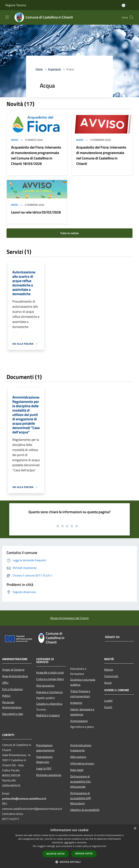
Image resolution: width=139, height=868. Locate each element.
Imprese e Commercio (49, 692)
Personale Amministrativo (12, 705)
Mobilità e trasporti (48, 715)
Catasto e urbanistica (49, 704)
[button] (69, 862)
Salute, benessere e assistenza (82, 712)
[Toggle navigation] (7, 17)
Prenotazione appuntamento (45, 748)
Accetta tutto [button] (56, 854)
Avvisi (15, 140)
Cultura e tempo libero (50, 679)
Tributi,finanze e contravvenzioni (80, 694)
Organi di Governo (13, 670)
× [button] (135, 829)
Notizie (109, 670)
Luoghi (108, 701)
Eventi (108, 707)
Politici (6, 696)
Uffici (5, 683)
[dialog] (69, 846)
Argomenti (54, 69)
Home (39, 69)
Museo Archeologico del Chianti (70, 618)
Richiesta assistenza (49, 775)
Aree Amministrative (15, 676)
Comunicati (111, 676)
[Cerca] (131, 17)
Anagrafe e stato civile (50, 672)
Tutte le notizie (69, 233)
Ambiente (76, 703)
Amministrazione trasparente (81, 748)
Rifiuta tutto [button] (84, 854)
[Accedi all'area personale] (124, 5)
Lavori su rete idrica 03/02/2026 (36, 212)
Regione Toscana (16, 5)
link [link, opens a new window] (104, 846)
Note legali (77, 770)
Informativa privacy (82, 763)
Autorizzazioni (79, 721)
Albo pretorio (78, 757)
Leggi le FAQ (44, 768)
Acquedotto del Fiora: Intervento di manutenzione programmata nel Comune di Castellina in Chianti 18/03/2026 (36, 155)
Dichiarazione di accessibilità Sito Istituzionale (80, 781)
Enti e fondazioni (12, 689)
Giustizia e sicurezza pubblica (83, 682)
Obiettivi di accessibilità (85, 810)
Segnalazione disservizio (44, 759)
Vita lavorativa (45, 686)
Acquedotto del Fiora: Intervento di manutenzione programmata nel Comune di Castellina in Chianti (101, 155)
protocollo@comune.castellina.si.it (24, 799)
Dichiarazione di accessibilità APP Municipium (81, 798)
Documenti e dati (13, 714)
